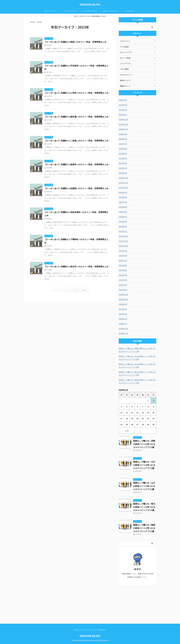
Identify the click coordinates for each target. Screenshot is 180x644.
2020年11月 (123, 299)
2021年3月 (123, 280)
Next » (84, 290)
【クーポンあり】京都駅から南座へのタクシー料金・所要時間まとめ (75, 42)
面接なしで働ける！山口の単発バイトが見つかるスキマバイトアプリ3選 (137, 366)
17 (77, 290)
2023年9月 (123, 134)
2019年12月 (123, 329)
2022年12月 (123, 178)
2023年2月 (123, 168)
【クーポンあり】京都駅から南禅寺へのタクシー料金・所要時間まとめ (76, 164)
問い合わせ (102, 630)
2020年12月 (123, 295)
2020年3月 (123, 314)
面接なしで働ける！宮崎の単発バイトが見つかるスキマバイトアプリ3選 (137, 350)
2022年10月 (123, 188)
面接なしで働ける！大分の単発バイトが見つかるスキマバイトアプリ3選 (137, 358)
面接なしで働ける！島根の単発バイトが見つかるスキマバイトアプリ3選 (137, 381)
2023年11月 (123, 124)
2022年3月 (123, 222)
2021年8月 (123, 256)
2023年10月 (123, 129)
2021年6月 (123, 265)
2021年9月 (123, 251)
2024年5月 (123, 100)
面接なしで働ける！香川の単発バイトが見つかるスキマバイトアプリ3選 (137, 373)
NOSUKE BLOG (90, 5)
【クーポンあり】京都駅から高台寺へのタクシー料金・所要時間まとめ (76, 267)
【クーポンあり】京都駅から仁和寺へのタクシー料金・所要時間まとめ (76, 93)
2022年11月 (123, 183)
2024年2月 (123, 110)
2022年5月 (123, 212)
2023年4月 (123, 158)
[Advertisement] (137, 604)
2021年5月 (123, 270)
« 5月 (127, 431)
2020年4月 (123, 309)
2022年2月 (123, 227)
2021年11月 (123, 241)
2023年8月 (123, 139)
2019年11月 (123, 333)
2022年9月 (123, 192)
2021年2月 (123, 285)
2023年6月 (123, 149)
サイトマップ (91, 630)
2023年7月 (123, 144)
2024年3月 (123, 105)
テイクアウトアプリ (90, 11)
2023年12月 (123, 120)
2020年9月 (123, 304)
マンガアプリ (130, 11)
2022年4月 (123, 217)
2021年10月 (123, 246)
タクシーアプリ (50, 11)
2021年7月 (123, 261)
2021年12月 (123, 236)
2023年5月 (123, 154)
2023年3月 (123, 163)
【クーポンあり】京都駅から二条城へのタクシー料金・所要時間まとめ (76, 141)
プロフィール (79, 630)
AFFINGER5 (103, 640)
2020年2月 (123, 319)
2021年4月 (123, 275)
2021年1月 (123, 290)
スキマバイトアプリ (110, 11)
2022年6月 (123, 207)
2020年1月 (123, 324)
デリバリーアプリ (70, 11)
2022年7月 (123, 202)
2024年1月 (123, 115)
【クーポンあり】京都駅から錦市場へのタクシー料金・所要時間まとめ (76, 117)
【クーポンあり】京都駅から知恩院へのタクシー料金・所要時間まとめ (76, 188)
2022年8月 (123, 197)
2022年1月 (123, 231)
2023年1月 (123, 173)
